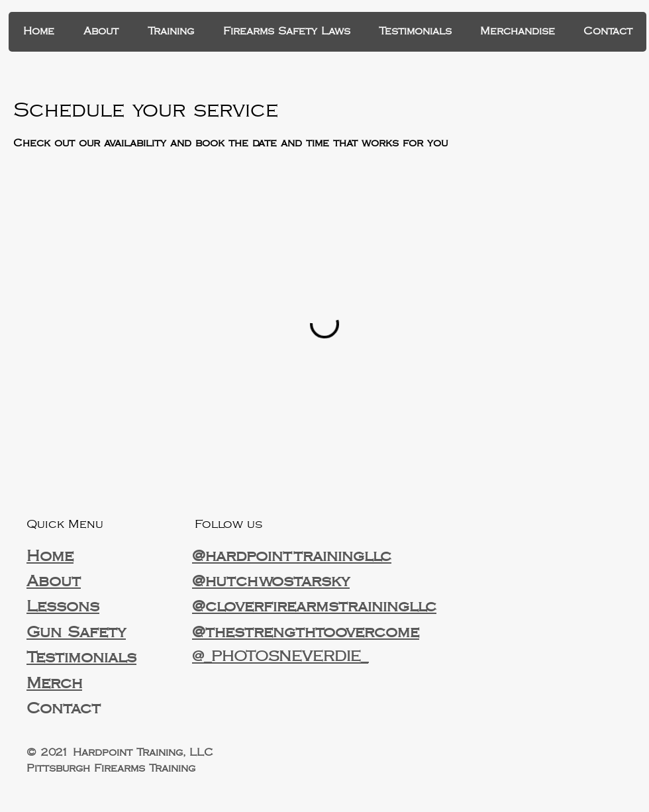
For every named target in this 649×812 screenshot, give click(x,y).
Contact (64, 709)
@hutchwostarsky (271, 582)
